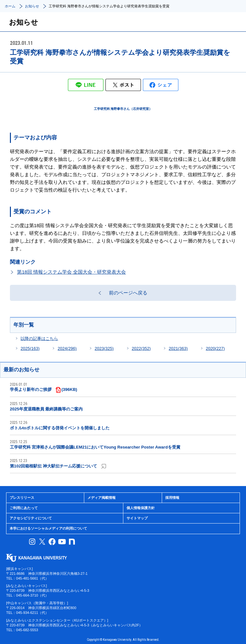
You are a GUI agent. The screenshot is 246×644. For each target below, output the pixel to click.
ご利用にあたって (24, 508)
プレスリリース (22, 498)
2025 (30, 348)
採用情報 (172, 498)
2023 (104, 348)
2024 (67, 348)
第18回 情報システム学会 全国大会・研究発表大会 (71, 272)
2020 (215, 348)
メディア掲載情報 (102, 498)
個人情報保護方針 (141, 508)
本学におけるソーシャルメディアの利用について (48, 528)
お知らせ (32, 6)
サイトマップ (137, 518)
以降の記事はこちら (39, 339)
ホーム (10, 6)
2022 (141, 348)
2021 (178, 348)
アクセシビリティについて (31, 518)
